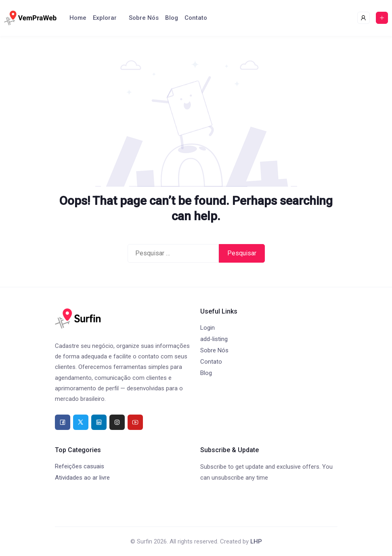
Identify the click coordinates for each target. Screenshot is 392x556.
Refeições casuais (80, 466)
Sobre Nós (144, 18)
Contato (196, 18)
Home (78, 18)
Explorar (105, 18)
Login (208, 328)
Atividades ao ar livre (82, 478)
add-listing (214, 339)
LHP (256, 541)
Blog (172, 18)
